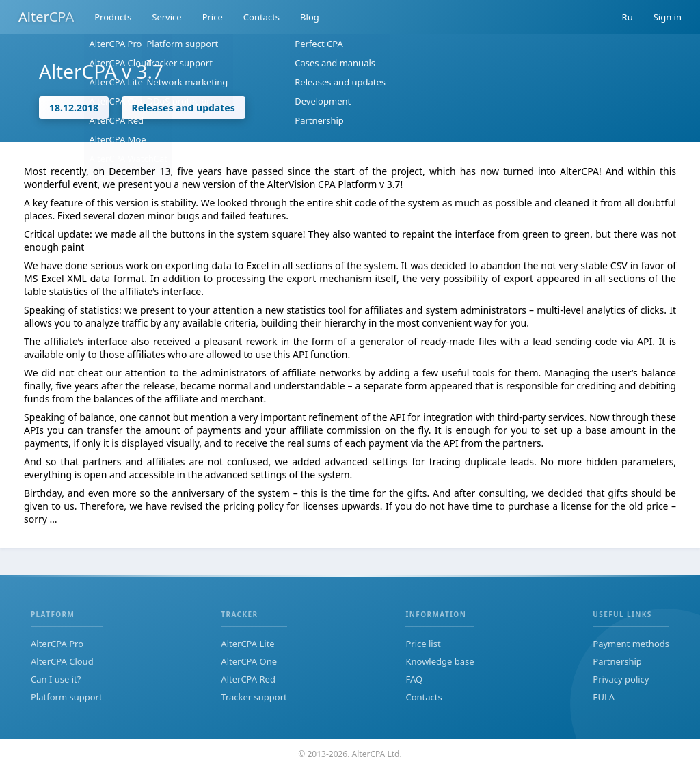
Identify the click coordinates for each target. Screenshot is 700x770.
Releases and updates (184, 108)
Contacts (261, 17)
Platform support (67, 697)
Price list (423, 644)
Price (213, 17)
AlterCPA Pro (57, 644)
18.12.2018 (74, 108)
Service (166, 17)
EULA (604, 697)
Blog (310, 17)
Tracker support (254, 697)
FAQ (414, 679)
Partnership (617, 661)
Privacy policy (621, 679)
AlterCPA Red (248, 679)
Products (113, 17)
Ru (628, 17)
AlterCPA (46, 17)
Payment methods (631, 644)
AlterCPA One (249, 661)
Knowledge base (440, 661)
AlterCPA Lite (247, 644)
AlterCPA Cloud (62, 661)
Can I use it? (56, 679)
